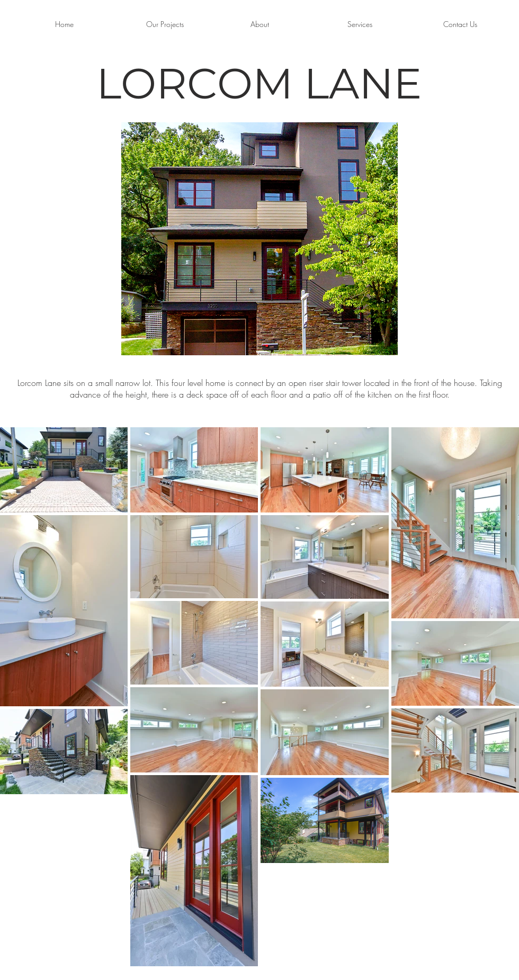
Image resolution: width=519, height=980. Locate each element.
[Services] (360, 24)
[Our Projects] (165, 24)
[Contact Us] (460, 24)
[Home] (64, 24)
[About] (259, 24)
